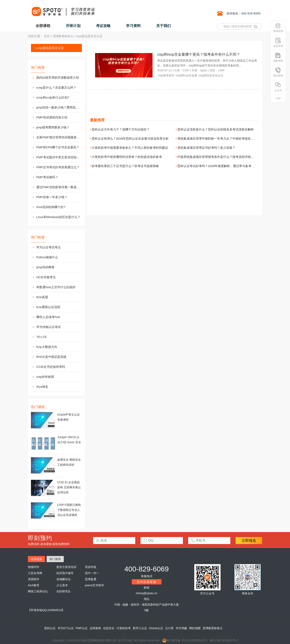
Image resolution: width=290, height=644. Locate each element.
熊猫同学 (34, 567)
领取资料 (278, 57)
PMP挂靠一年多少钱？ (52, 197)
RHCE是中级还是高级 (51, 357)
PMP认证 (82, 628)
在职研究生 (64, 591)
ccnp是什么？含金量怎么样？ (56, 87)
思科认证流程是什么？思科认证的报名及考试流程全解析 (216, 129)
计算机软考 (124, 628)
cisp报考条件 (166, 75)
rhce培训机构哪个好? (51, 207)
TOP (278, 99)
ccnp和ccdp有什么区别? (53, 97)
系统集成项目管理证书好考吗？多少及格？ (206, 148)
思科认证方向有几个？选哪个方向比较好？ (121, 129)
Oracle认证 (156, 628)
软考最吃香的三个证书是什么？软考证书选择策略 (125, 166)
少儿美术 (62, 585)
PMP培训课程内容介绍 (52, 117)
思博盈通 (91, 579)
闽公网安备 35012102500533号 (184, 640)
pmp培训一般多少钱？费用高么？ (59, 107)
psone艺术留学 (94, 585)
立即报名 (249, 541)
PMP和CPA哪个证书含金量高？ (58, 147)
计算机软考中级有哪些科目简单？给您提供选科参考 (127, 157)
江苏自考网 (35, 573)
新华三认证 (140, 628)
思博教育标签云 (63, 36)
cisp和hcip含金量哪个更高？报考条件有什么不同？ (199, 54)
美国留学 (34, 579)
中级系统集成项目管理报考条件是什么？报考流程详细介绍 (217, 157)
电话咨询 (278, 72)
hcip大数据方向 (47, 347)
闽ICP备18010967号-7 (224, 640)
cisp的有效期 (45, 377)
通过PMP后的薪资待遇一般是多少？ (59, 187)
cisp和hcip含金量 (186, 75)
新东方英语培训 (66, 567)
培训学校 (91, 567)
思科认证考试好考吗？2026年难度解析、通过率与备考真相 (217, 166)
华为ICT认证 (66, 628)
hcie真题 (42, 297)
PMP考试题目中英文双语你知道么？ (59, 157)
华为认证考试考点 (48, 247)
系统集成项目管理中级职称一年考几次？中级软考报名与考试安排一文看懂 (228, 138)
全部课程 (43, 26)
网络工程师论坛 (38, 591)
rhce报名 (42, 387)
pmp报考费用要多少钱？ (53, 127)
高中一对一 (92, 573)
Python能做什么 (47, 257)
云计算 (169, 628)
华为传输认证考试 (48, 327)
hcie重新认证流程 (48, 307)
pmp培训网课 (45, 267)
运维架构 (95, 628)
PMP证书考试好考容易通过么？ (58, 167)
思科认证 (50, 628)
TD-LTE (41, 337)
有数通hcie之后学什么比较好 (56, 287)
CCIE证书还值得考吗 (51, 367)
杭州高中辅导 (65, 573)
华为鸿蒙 (181, 628)
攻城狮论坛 (64, 579)
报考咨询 (278, 28)
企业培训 (278, 43)
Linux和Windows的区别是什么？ (58, 217)
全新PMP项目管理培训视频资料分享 (59, 137)
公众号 (278, 87)
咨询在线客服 (147, 582)
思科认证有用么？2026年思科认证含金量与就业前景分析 (130, 138)
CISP (186, 70)
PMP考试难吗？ (47, 177)
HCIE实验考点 (46, 277)
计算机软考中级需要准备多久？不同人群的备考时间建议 (130, 148)
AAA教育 (34, 585)
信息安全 (109, 628)
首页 (47, 36)
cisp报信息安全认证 (51, 48)
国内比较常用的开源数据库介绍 (58, 78)
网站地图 (195, 628)
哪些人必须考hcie (48, 317)
